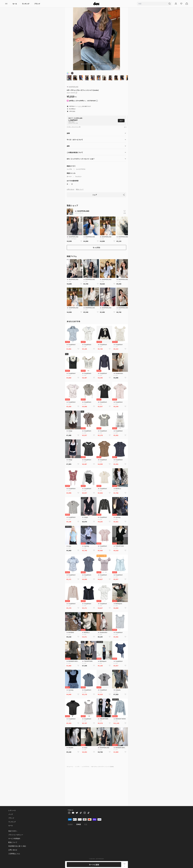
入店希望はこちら (14, 854)
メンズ (11, 814)
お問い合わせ (71, 189)
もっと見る (96, 247)
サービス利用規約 (14, 839)
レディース (12, 810)
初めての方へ (13, 831)
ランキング (26, 4)
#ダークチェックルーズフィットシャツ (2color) (103, 767)
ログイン (80, 106)
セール (15, 4)
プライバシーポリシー (16, 835)
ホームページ (70, 767)
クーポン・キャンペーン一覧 (74, 127)
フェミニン (78, 176)
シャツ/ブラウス (81, 169)
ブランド (37, 4)
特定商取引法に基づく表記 (17, 846)
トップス (69, 169)
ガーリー (69, 176)
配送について (80, 189)
